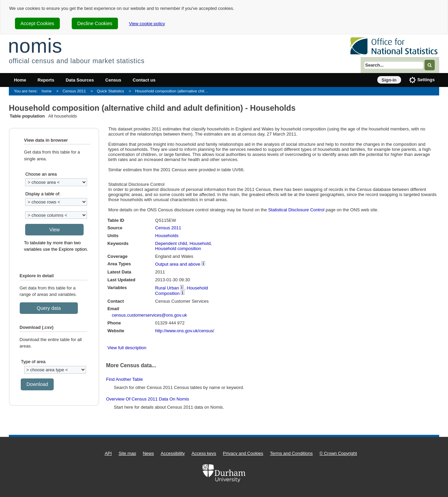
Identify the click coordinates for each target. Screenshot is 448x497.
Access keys (204, 453)
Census (113, 80)
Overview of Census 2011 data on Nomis (148, 399)
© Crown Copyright (338, 453)
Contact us (144, 80)
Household (200, 243)
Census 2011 (74, 91)
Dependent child (171, 243)
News (148, 453)
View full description (127, 348)
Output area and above (178, 264)
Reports (46, 80)
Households (167, 236)
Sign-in (389, 80)
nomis (35, 46)
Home (20, 80)
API (108, 453)
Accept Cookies (37, 23)
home (47, 91)
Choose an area (41, 174)
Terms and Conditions (291, 453)
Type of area (33, 362)
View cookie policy (147, 24)
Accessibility (173, 453)
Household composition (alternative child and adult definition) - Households (174, 91)
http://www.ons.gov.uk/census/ (185, 331)
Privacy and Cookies (243, 453)
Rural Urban (167, 288)
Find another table (124, 379)
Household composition (178, 248)
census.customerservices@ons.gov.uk (149, 315)
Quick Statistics (110, 91)
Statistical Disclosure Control (296, 210)
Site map (127, 453)
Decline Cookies (95, 23)
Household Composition (181, 291)
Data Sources (80, 80)
